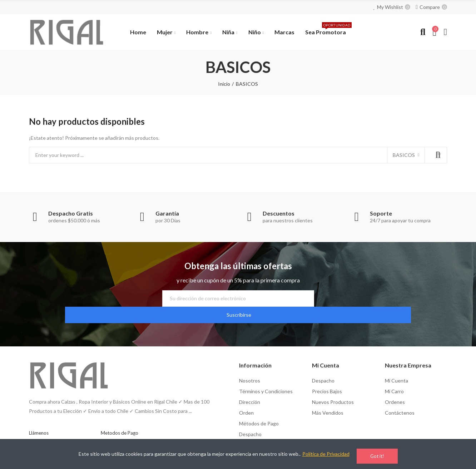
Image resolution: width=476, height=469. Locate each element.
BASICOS (404, 155)
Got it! (377, 456)
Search (436, 155)
